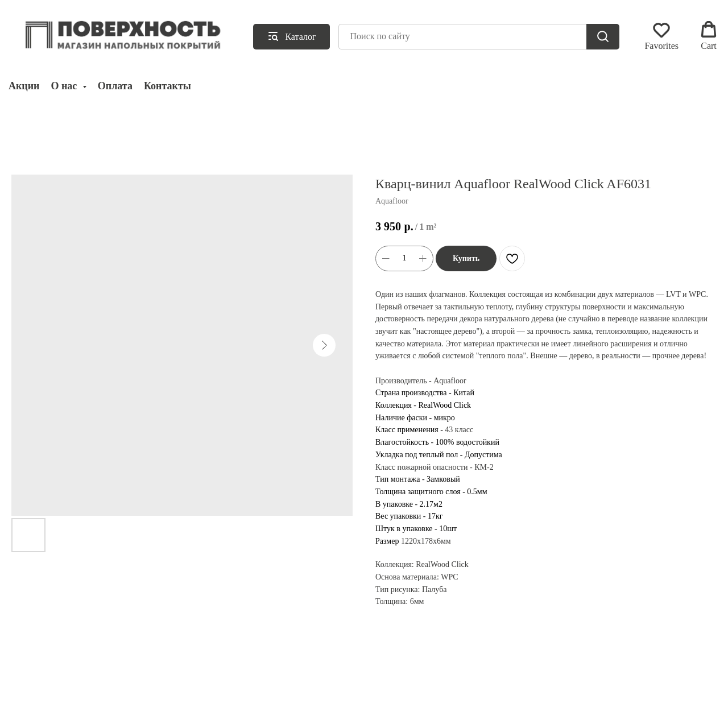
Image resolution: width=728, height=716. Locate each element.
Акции (24, 86)
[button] (661, 36)
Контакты (167, 86)
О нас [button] (65, 86)
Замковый (443, 479)
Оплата (115, 86)
